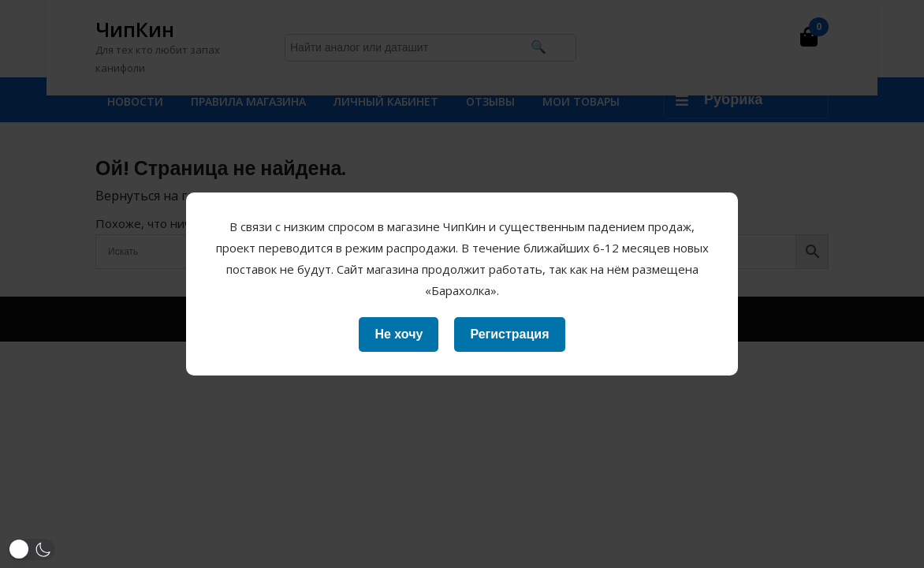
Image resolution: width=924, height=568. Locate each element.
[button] (32, 549)
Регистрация (509, 334)
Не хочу (399, 334)
